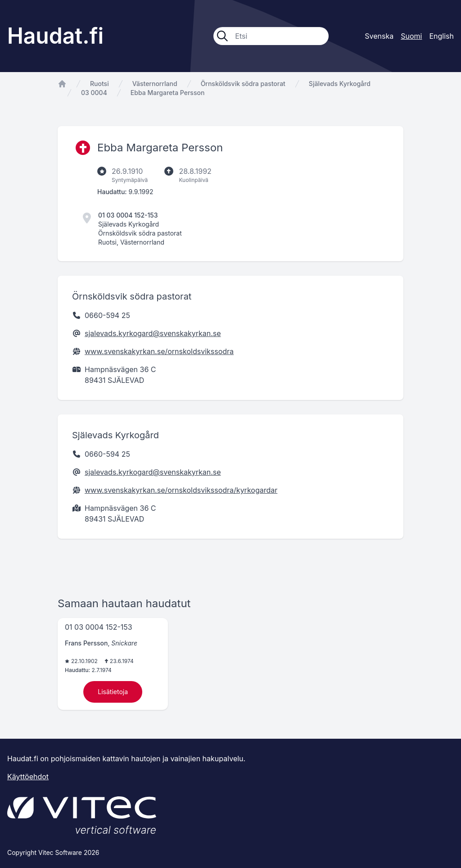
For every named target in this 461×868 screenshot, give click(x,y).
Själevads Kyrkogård (340, 84)
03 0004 (94, 93)
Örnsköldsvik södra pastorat (243, 84)
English (441, 36)
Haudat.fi (55, 36)
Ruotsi (99, 84)
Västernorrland (155, 84)
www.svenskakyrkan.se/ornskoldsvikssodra (159, 351)
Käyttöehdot (28, 777)
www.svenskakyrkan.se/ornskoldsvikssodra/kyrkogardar (181, 490)
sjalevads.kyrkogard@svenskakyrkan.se (153, 333)
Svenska (379, 36)
